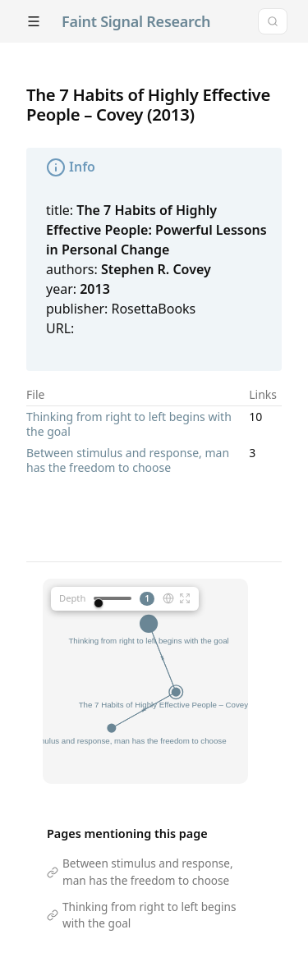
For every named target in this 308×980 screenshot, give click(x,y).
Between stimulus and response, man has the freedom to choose (128, 460)
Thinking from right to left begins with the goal (129, 424)
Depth (72, 598)
